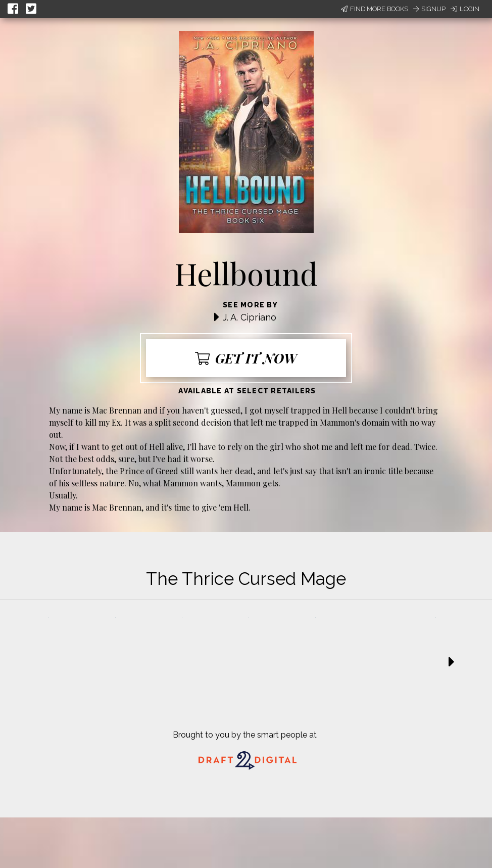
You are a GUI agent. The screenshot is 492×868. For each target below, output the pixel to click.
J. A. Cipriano (250, 317)
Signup (429, 9)
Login (465, 9)
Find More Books (375, 9)
